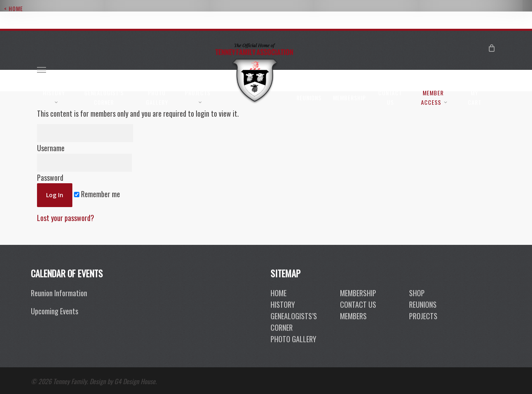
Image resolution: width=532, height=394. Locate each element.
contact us (358, 304)
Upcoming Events (54, 311)
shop (417, 293)
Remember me (97, 194)
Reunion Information (59, 293)
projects (423, 316)
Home (279, 293)
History (283, 304)
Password (84, 168)
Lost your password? (66, 218)
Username (85, 139)
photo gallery (293, 339)
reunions (423, 304)
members (353, 316)
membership (358, 293)
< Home (14, 8)
